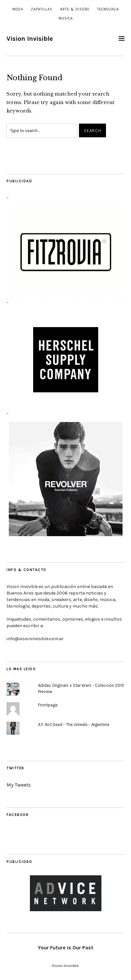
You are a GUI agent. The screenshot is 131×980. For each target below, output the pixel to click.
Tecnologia (108, 9)
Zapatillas (42, 9)
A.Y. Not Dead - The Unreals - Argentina (74, 724)
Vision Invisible (30, 39)
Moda (18, 9)
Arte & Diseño (75, 9)
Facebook (18, 815)
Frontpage (48, 705)
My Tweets (19, 785)
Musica (66, 18)
